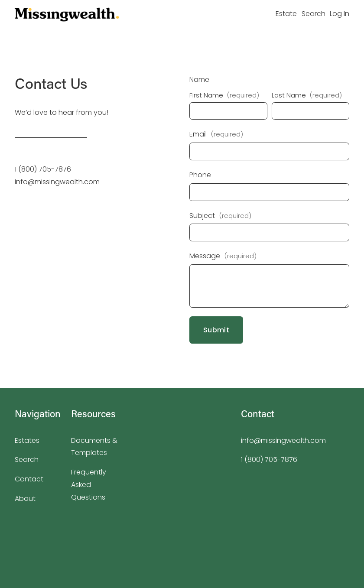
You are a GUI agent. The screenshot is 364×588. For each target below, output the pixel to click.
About (25, 499)
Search (314, 14)
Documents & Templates (94, 447)
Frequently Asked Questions (89, 485)
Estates (27, 440)
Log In (340, 14)
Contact (29, 479)
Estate (286, 14)
